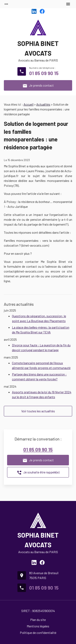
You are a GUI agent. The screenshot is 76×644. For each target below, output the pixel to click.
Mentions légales (38, 626)
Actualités (43, 104)
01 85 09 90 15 (44, 73)
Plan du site (38, 620)
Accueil (28, 104)
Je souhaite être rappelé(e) (38, 473)
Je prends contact (38, 86)
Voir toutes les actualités (38, 411)
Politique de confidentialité (38, 633)
